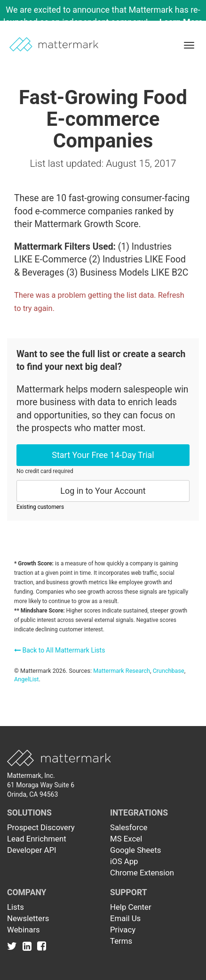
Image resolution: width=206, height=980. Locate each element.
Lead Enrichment (37, 839)
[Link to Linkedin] (29, 946)
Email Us (125, 918)
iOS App (124, 861)
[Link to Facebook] (42, 946)
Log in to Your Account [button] (103, 491)
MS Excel (126, 839)
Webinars (24, 930)
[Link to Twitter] (14, 946)
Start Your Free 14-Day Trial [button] (103, 455)
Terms (121, 941)
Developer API (32, 850)
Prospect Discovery (41, 827)
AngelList (26, 679)
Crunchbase (169, 671)
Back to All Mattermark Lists (59, 650)
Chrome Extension (142, 873)
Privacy (123, 930)
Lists (16, 907)
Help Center (131, 907)
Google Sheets (135, 850)
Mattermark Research (122, 671)
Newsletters (28, 918)
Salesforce (129, 827)
